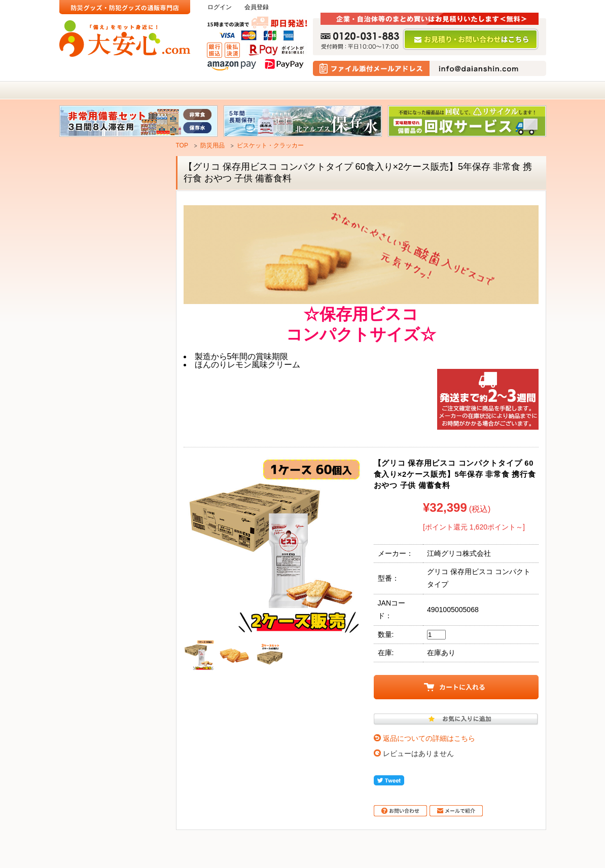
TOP (182, 145)
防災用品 (212, 145)
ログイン (220, 7)
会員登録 (257, 7)
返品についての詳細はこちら (429, 738)
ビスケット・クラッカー (270, 145)
